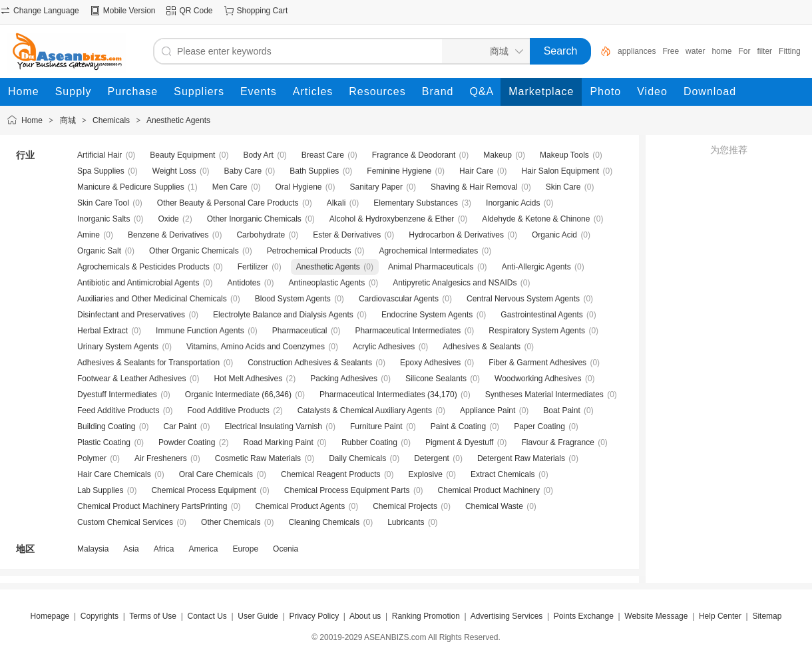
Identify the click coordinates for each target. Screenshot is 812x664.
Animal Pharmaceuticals (431, 267)
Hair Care (476, 171)
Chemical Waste (494, 506)
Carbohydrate (261, 235)
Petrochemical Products (309, 251)
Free (671, 51)
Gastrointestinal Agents (541, 315)
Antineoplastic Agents (327, 283)
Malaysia (93, 549)
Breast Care (323, 155)
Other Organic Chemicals (194, 251)
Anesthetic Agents (178, 120)
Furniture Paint (376, 426)
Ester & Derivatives (347, 235)
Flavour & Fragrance (557, 442)
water (695, 51)
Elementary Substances (416, 203)
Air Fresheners (161, 458)
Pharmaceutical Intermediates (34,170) (388, 395)
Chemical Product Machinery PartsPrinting (152, 506)
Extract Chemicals (503, 474)
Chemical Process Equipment (203, 490)
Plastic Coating (104, 442)
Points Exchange (584, 616)
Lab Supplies (100, 490)
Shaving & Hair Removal (474, 187)
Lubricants (406, 522)
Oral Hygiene (298, 187)
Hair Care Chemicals (114, 474)
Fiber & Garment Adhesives (537, 363)
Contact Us (207, 616)
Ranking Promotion (426, 616)
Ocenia (286, 549)
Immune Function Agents (200, 331)
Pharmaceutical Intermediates (408, 331)
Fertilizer (253, 267)
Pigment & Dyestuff (460, 442)
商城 (68, 120)
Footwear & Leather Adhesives (131, 379)
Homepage (50, 616)
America (203, 549)
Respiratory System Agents (537, 331)
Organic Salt (99, 251)
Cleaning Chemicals (324, 522)
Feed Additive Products (118, 411)
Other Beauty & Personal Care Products (228, 203)
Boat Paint (561, 411)
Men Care (230, 187)
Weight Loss (174, 171)
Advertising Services (507, 616)
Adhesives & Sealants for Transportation (148, 363)
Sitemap (767, 616)
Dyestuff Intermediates (117, 395)
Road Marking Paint (278, 442)
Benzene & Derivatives (168, 235)
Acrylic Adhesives (384, 347)
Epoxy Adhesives (430, 363)
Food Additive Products (228, 411)
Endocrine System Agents (427, 315)
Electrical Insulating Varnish (273, 426)
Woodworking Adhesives (538, 379)
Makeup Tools (564, 155)
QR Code (196, 11)
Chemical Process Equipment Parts (347, 490)
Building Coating (106, 426)
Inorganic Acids (513, 203)
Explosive (426, 474)
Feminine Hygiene (399, 171)
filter (764, 51)
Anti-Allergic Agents (536, 267)
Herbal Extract (102, 331)
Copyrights (100, 616)
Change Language (46, 11)
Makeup (498, 155)
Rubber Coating (369, 442)
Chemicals (111, 120)
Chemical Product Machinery (489, 490)
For (744, 51)
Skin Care (563, 187)
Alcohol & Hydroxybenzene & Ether (392, 219)
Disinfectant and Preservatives (131, 315)
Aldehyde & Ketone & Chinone (536, 219)
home (721, 51)
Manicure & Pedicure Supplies (131, 187)
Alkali (336, 203)
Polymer (92, 458)
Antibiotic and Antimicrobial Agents (138, 283)
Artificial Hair (100, 155)
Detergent (432, 458)
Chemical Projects (405, 506)
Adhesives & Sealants (482, 347)
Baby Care (243, 171)
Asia (131, 549)
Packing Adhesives (344, 379)
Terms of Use (153, 616)
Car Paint (180, 426)
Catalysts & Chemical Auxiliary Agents (365, 411)
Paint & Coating (458, 426)
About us (365, 616)
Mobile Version (129, 11)
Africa (164, 549)
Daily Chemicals (357, 458)
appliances (637, 51)
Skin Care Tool (103, 203)
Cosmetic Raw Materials (258, 458)
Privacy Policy (314, 616)
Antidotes (244, 283)
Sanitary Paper (376, 187)
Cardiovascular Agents (399, 299)
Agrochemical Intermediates (429, 251)
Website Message (656, 616)
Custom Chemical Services (125, 522)
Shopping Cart (263, 11)
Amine (89, 235)
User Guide (258, 616)
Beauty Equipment (182, 155)
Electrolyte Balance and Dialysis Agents (283, 315)
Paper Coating (539, 426)
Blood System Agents (293, 299)
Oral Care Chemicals (216, 474)
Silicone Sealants (436, 379)
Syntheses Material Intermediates (544, 395)
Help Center (720, 616)
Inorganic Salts (103, 219)
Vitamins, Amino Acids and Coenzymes (256, 347)
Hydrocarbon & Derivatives (456, 235)
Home (32, 120)
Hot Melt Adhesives (248, 379)
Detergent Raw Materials (521, 458)
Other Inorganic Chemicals (254, 219)
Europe (245, 549)
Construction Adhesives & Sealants (310, 363)
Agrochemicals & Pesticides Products (143, 267)
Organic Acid (554, 235)
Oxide (168, 219)
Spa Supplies (101, 171)
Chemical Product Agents (300, 506)
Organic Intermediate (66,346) (238, 395)
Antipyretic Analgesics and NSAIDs (455, 283)
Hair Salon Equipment (560, 171)
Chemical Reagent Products (330, 474)
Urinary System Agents (118, 347)
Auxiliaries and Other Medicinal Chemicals (152, 299)
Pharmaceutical (300, 331)
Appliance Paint (488, 411)
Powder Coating (187, 442)
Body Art (258, 155)
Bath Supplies (314, 171)
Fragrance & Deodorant (414, 155)
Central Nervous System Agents (523, 299)
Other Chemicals (231, 522)
